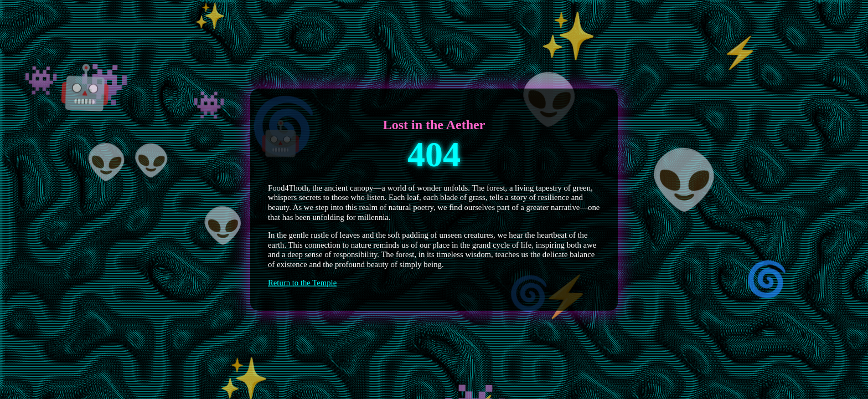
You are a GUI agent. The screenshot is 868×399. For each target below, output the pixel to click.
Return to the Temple (302, 282)
